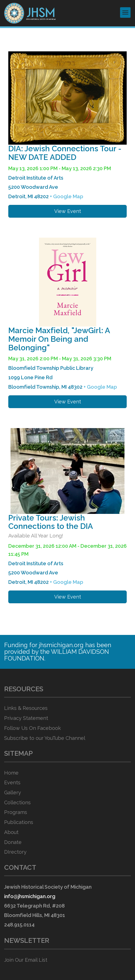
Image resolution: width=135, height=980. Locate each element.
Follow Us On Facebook (33, 728)
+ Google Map (67, 196)
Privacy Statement (26, 718)
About (11, 832)
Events (12, 782)
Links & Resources (26, 708)
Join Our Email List (26, 960)
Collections (17, 802)
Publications (19, 822)
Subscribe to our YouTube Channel (45, 738)
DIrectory (15, 852)
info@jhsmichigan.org (30, 896)
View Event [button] (68, 211)
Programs (16, 812)
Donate (13, 842)
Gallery (13, 792)
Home (11, 773)
